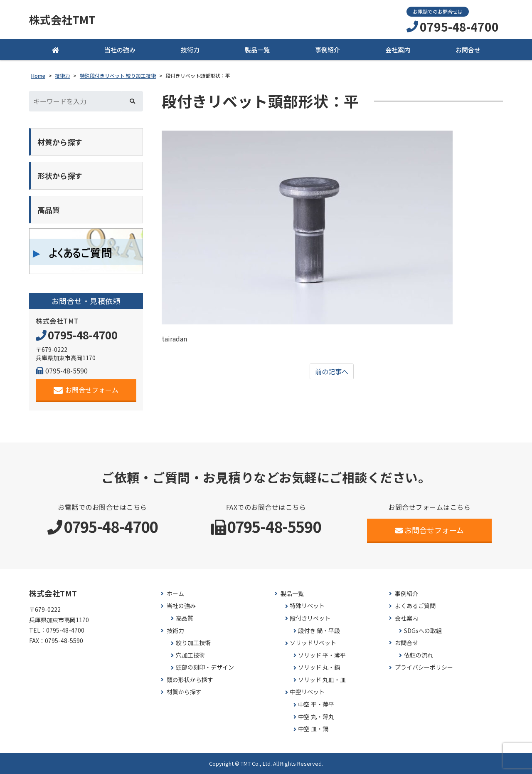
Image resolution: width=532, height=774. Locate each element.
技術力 (190, 50)
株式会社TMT (62, 20)
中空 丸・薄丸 (316, 717)
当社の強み (120, 50)
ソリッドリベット (313, 643)
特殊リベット (307, 606)
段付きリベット (310, 618)
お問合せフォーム (86, 390)
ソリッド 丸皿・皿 (322, 680)
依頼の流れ (419, 655)
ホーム (175, 594)
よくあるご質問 (415, 606)
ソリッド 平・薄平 (322, 655)
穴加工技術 (190, 655)
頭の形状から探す (190, 680)
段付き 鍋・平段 (319, 631)
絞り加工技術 (193, 643)
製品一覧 (257, 50)
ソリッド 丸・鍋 (319, 667)
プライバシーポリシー (424, 667)
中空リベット (307, 692)
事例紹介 (328, 50)
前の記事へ (332, 371)
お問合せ (468, 50)
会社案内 (398, 50)
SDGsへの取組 (423, 631)
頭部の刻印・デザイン (205, 667)
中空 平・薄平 (316, 704)
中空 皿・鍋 (313, 729)
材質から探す (184, 692)
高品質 (185, 618)
